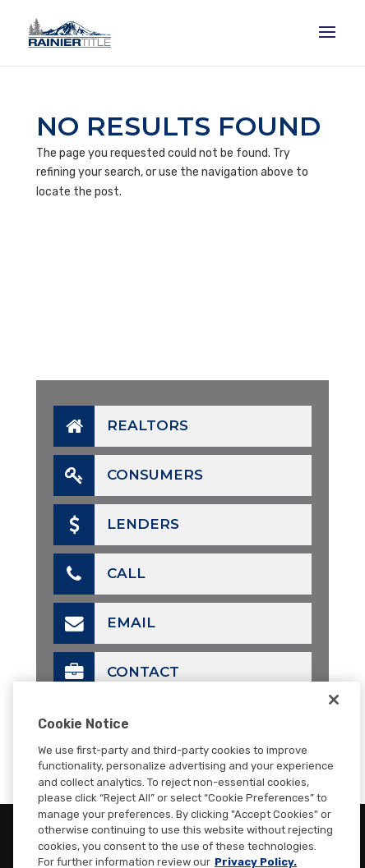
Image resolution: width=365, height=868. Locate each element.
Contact (116, 673)
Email (104, 623)
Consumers (128, 475)
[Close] (334, 716)
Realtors (121, 426)
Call (99, 574)
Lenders (116, 525)
